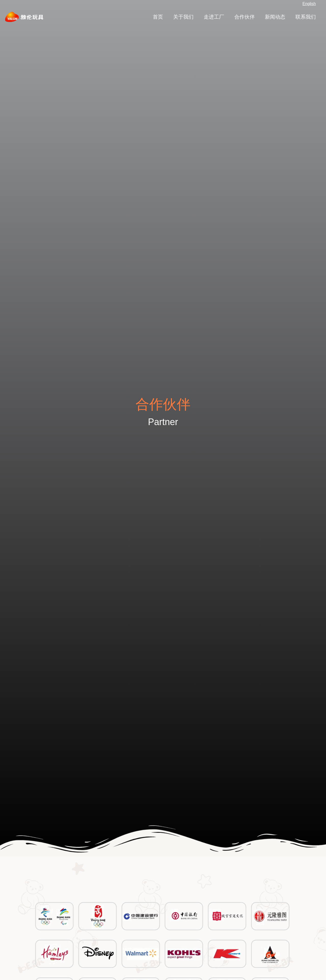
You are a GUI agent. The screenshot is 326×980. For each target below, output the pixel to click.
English (309, 4)
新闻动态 (275, 17)
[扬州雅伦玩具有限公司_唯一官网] (24, 17)
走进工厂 (214, 17)
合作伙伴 (244, 17)
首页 (158, 17)
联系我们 (306, 17)
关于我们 (183, 17)
